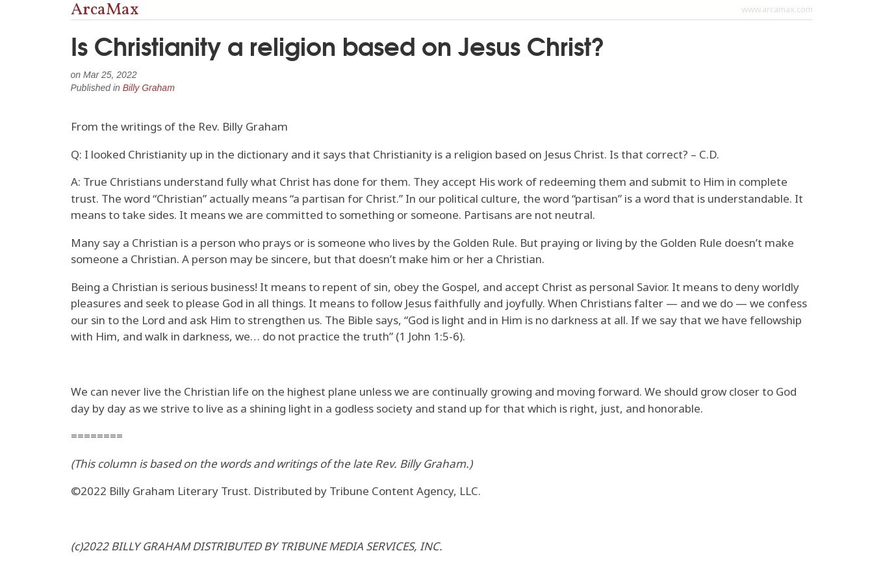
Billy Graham (149, 88)
